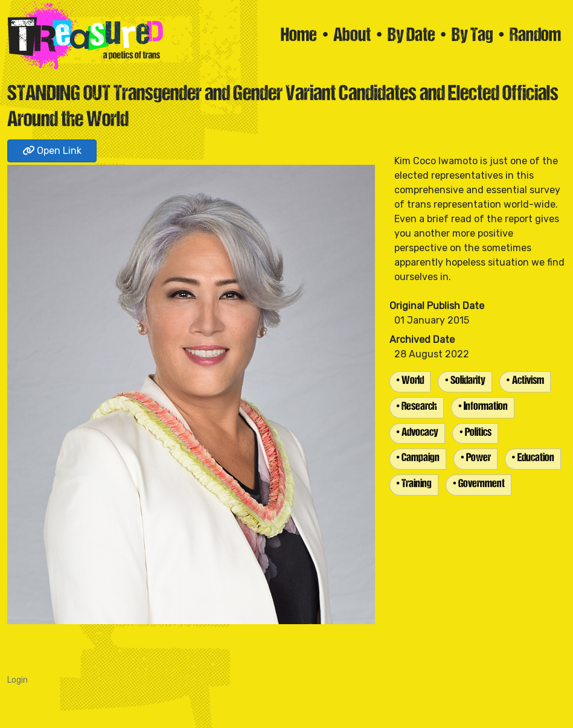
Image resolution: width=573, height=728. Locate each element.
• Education (533, 458)
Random (535, 36)
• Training (414, 484)
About (352, 36)
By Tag (472, 36)
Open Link (52, 151)
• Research (417, 407)
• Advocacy (418, 433)
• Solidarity (465, 381)
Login (18, 680)
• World (410, 381)
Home (299, 36)
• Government (479, 484)
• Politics (475, 433)
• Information (483, 407)
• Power (475, 458)
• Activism (525, 381)
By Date (411, 36)
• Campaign (418, 458)
